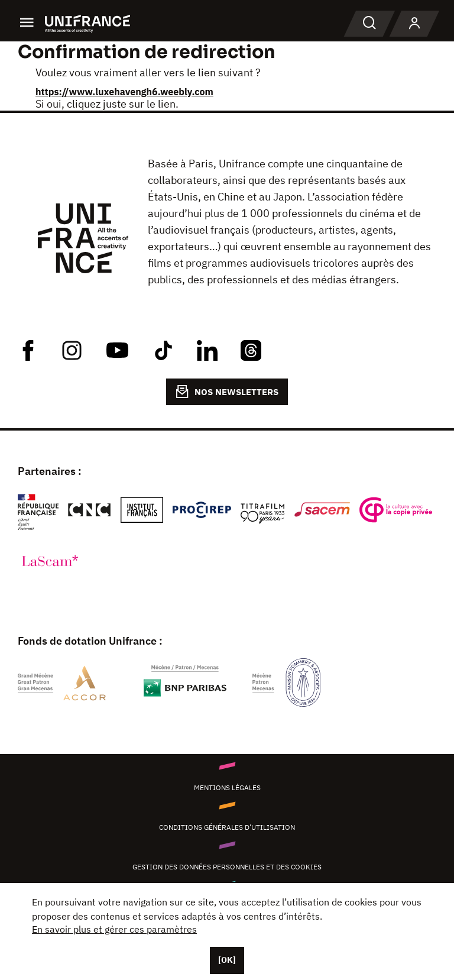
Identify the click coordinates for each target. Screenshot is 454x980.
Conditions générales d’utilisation (227, 827)
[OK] (227, 960)
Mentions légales (227, 787)
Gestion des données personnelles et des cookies (227, 867)
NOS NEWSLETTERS (227, 392)
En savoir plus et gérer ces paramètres (114, 929)
